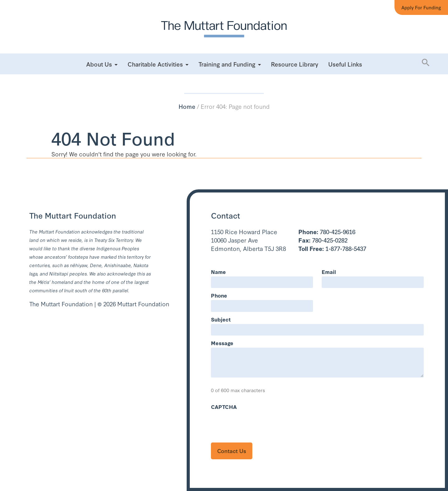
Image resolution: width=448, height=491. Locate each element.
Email (329, 272)
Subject (221, 319)
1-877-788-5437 (332, 248)
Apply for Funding (421, 7)
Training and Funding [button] (227, 64)
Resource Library (295, 64)
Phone (219, 295)
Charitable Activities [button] (155, 64)
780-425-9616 (327, 232)
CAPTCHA (224, 407)
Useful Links (345, 64)
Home (187, 106)
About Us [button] (99, 64)
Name (218, 272)
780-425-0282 (323, 240)
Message (222, 343)
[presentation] (258, 424)
